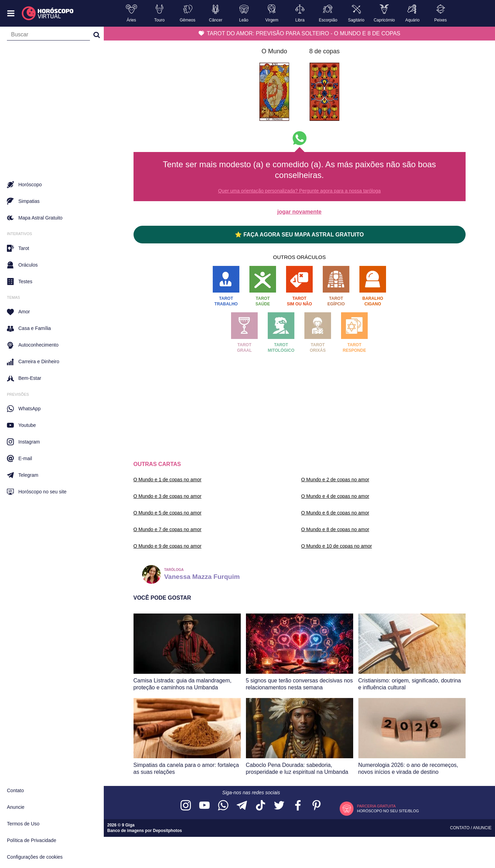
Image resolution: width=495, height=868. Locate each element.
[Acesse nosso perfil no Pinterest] (317, 806)
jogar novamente (299, 212)
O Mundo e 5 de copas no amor (168, 513)
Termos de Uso (23, 824)
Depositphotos (167, 831)
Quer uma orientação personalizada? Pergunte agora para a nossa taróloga (299, 191)
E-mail (20, 458)
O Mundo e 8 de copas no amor (335, 529)
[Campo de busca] (48, 36)
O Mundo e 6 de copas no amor (335, 513)
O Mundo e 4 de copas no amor (335, 496)
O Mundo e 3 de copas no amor (168, 496)
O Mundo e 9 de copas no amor (168, 546)
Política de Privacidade (31, 840)
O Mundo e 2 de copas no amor (335, 480)
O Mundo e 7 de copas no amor (168, 529)
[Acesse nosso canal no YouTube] (204, 806)
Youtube (21, 425)
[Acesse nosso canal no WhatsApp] (223, 806)
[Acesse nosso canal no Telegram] (242, 806)
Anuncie (16, 807)
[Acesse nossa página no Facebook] (298, 806)
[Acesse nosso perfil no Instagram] (186, 806)
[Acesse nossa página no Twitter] (279, 806)
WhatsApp (24, 409)
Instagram (23, 442)
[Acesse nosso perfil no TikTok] (260, 806)
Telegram (23, 475)
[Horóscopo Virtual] (48, 14)
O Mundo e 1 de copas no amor (168, 480)
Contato (15, 790)
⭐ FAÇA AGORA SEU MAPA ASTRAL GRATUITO (299, 235)
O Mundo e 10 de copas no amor (337, 546)
